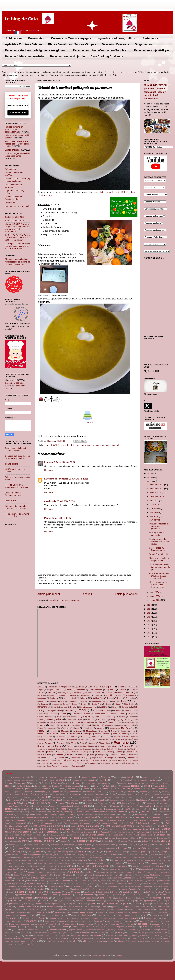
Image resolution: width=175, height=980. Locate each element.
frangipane (103, 848)
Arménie (123, 690)
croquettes (21, 815)
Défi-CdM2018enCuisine (33, 835)
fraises (38, 848)
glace (55, 854)
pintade (47, 904)
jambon (141, 863)
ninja (23, 889)
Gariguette (68, 852)
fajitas (21, 845)
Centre (85, 701)
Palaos (84, 737)
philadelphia (14, 904)
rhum (33, 915)
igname (115, 860)
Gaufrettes (122, 852)
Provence (61, 743)
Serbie (50, 752)
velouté (49, 941)
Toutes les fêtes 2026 (15, 217)
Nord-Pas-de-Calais (56, 734)
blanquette (71, 789)
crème (56, 812)
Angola (40, 690)
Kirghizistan (124, 720)
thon (27, 935)
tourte (165, 936)
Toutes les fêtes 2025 (15, 221)
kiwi (90, 869)
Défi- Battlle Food (88, 817)
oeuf (160, 889)
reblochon (81, 912)
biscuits (48, 789)
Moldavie (41, 731)
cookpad (62, 809)
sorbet (42, 930)
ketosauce (23, 869)
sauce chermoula (86, 924)
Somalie (119, 752)
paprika (152, 895)
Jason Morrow (98, 955)
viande (72, 941)
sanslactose (50, 921)
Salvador (111, 749)
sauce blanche (40, 924)
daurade (160, 815)
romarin (119, 915)
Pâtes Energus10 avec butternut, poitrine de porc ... (159, 567)
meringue (104, 881)
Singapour (87, 752)
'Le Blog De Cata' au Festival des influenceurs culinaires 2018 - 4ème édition (18, 238)
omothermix (50, 501)
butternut (78, 794)
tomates (97, 935)
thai (166, 933)
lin (52, 875)
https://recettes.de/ (110, 192)
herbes (32, 860)
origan (93, 892)
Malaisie (131, 725)
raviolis (70, 912)
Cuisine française (51, 815)
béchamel (76, 786)
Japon (80, 719)
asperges (166, 780)
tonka (126, 936)
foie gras (148, 845)
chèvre (24, 803)
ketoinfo (135, 866)
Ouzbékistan (61, 737)
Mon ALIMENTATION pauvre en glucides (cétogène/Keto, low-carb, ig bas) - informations (18, 228)
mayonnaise (53, 881)
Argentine (111, 690)
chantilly (101, 800)
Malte (67, 728)
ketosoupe (90, 445)
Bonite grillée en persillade (156, 534)
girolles (47, 855)
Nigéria (40, 734)
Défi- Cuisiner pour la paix (85, 826)
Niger (133, 731)
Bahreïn (97, 693)
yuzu (9, 944)
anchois (164, 777)
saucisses (142, 924)
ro (73, 915)
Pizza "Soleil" (11, 501)
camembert (12, 797)
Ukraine (65, 760)
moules (146, 883)
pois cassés (158, 904)
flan (121, 845)
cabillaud (90, 794)
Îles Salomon (41, 863)
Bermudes (50, 695)
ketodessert (102, 866)
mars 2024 (155, 592)
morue (129, 884)
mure (70, 886)
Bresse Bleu (92, 792)
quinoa (12, 912)
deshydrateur (49, 838)
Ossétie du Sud (104, 892)
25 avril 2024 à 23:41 (66, 501)
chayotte (154, 800)
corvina (117, 809)
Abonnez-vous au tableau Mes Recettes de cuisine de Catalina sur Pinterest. (17, 262)
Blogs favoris (144, 44)
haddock (127, 857)
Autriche (52, 692)
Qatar (82, 743)
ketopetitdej (146, 866)
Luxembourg (76, 725)
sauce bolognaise (55, 924)
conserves (31, 809)
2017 (150, 629)
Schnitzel (31, 927)
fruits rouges (17, 852)
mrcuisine (52, 886)
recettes (101, 912)
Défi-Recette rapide (144, 835)
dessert (63, 838)
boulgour (42, 792)
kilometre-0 (50, 462)
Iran (124, 717)
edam (127, 838)
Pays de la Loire (56, 739)
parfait (17, 898)
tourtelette (9, 938)
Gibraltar (43, 714)
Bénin (120, 698)
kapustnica (37, 866)
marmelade (117, 878)
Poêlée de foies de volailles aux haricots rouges (159, 541)
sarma (109, 921)
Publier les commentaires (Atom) (65, 600)
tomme (111, 936)
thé (19, 936)
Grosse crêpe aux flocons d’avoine (157, 549)
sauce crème (102, 924)
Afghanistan (52, 687)
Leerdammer (51, 872)
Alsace (121, 687)
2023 (150, 605)
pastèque (69, 898)
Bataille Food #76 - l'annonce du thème (14, 494)
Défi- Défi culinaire (149, 826)
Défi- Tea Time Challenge (124, 832)
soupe (108, 445)
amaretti (146, 777)
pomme (136, 907)
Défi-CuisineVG (76, 835)
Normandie (75, 734)
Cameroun (42, 701)
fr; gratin (19, 848)
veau (24, 941)
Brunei (66, 698)
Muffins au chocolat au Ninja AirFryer (159, 559)
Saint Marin (60, 749)
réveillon (164, 912)
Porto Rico (30, 910)
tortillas (135, 936)
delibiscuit (36, 838)
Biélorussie (85, 695)
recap (91, 912)
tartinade (131, 933)
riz (66, 915)
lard (22, 872)
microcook (141, 881)
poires (147, 904)
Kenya (114, 720)
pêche (89, 901)
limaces (17, 875)
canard (44, 797)
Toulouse (145, 936)
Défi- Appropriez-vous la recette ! (35, 817)
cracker (25, 812)
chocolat (74, 803)
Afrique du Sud (67, 687)
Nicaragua (124, 731)
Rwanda (70, 746)
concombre (146, 806)
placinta (84, 904)
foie (137, 845)
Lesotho (80, 722)
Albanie (81, 687)
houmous (71, 860)
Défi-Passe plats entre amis (121, 835)
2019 (150, 621)
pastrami (79, 898)
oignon (12, 892)
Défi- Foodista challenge (62, 829)
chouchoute (151, 803)
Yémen (125, 760)
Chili (114, 701)
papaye (110, 895)
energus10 (37, 841)
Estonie (115, 707)
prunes (122, 909)
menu (85, 881)
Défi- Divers (165, 826)
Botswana (130, 695)
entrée (51, 841)
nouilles (134, 889)
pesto (140, 901)
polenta (115, 907)
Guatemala (76, 714)
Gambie (126, 711)
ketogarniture (121, 866)
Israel (49, 719)
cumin (96, 815)
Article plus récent (49, 594)
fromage (123, 848)
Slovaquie (98, 752)
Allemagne (106, 687)
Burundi (110, 698)
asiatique (154, 780)
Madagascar (110, 725)
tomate (86, 936)
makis (19, 878)
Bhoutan (61, 695)
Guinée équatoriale (118, 714)
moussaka (156, 883)
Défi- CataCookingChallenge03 (46, 820)
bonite (138, 789)
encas (7, 841)
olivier (41, 892)
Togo (86, 758)
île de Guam (65, 766)
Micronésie (114, 728)
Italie (58, 719)
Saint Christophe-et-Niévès (69, 918)
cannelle (86, 797)
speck (80, 930)
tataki (151, 933)
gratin (143, 854)
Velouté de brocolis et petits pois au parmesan (159, 526)
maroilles (139, 878)
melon (65, 881)
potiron (62, 909)
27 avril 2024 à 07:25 (61, 518)
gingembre (36, 854)
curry (129, 814)
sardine (99, 921)
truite (55, 938)
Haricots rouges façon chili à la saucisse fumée (18, 155)
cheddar (163, 800)
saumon (167, 924)
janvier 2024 (155, 600)
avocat (67, 783)
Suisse (48, 755)
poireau (136, 904)
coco (85, 806)
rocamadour (101, 915)
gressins (8, 857)
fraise (27, 848)
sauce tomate (128, 924)
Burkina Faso (98, 698)
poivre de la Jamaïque (72, 907)
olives (31, 892)
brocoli (49, 445)
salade (135, 918)
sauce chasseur (70, 924)
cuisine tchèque (85, 815)
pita (67, 904)
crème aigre (69, 812)
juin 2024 (154, 509)
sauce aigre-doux (156, 921)
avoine (78, 783)
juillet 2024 (155, 505)
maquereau (94, 878)
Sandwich (17, 921)
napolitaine (113, 886)
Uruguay (75, 760)
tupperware (74, 938)
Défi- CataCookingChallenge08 (45, 823)
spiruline (111, 930)
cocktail (77, 806)
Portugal (48, 743)
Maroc (76, 728)
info (70, 863)
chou (114, 803)
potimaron (51, 909)
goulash (105, 855)
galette (39, 852)
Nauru (114, 731)
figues (89, 845)
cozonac (8, 812)
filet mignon (100, 845)
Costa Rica (97, 704)
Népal (115, 734)
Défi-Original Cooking (94, 835)
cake (137, 794)
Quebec (92, 743)
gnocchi (66, 855)
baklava (165, 783)
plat (93, 903)
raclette (22, 912)
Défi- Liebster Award (112, 829)
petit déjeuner (151, 901)
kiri (58, 869)
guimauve (61, 857)
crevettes (145, 812)
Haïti (66, 717)
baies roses (155, 783)
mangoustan (70, 878)
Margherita (106, 878)
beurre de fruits (161, 786)
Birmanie (73, 695)
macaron (131, 875)
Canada (53, 701)
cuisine (39, 815)
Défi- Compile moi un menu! (48, 826)
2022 (150, 609)
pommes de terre (162, 907)
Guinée (87, 714)
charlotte (132, 800)
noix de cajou (63, 889)
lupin (97, 875)
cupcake (104, 815)
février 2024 (155, 596)
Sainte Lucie (99, 749)
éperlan (73, 841)
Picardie (96, 739)
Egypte (73, 707)
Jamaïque (70, 720)
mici (132, 881)
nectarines (139, 886)
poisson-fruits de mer (28, 906)
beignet (87, 786)
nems (147, 886)
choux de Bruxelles (13, 806)
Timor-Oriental (76, 758)
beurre (147, 786)
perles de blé (111, 901)
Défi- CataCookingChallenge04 (79, 820)
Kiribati (135, 720)
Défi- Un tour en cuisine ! (149, 832)
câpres (127, 797)
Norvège (87, 734)
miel (9, 883)
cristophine (166, 812)
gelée (143, 852)
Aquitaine (81, 690)
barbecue (48, 786)
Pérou (73, 743)
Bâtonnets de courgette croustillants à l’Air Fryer (16, 507)
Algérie (92, 687)
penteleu (99, 901)
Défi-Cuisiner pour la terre (57, 835)
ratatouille (59, 912)
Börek (146, 789)
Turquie (44, 760)
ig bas (94, 860)
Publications (14, 38)
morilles (111, 884)
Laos (71, 722)
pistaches (57, 904)
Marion (48, 518)
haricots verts (11, 860)
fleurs (130, 845)
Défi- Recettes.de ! (62, 445)
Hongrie (86, 716)
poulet (72, 909)
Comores (56, 704)
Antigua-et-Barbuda (55, 690)
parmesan (100, 445)
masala (8, 881)
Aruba (133, 690)
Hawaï (59, 717)
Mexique (100, 728)
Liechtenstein (130, 722)
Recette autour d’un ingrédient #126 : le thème (17, 486)
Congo (65, 704)
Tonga (94, 758)
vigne (105, 941)
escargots (124, 841)
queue (159, 910)
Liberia (111, 722)
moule (137, 883)
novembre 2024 (157, 489)
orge (86, 892)
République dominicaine (108, 746)
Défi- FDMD (41, 829)
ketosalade (10, 869)
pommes (146, 907)
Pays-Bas (73, 739)
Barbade (119, 693)
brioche (131, 792)
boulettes (30, 792)
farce (29, 845)
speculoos (90, 930)
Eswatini (125, 707)
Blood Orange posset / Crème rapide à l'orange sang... (159, 585)
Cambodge (130, 698)
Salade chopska (12, 150)
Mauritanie (88, 728)
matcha (32, 881)
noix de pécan (79, 889)
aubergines (21, 783)
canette (76, 797)
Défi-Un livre (24, 838)
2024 (150, 481)
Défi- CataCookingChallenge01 (148, 817)
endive (25, 841)
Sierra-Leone (74, 752)
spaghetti (72, 930)
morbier (102, 883)
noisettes (41, 889)
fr (72, 445)
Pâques (162, 895)
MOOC (92, 883)
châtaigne (143, 800)
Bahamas (88, 693)
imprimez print (88, 422)
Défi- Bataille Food (64, 817)
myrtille (79, 886)
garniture (80, 851)
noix (51, 889)
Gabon (117, 711)
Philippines (85, 739)
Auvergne (64, 692)
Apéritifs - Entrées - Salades (24, 44)
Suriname (59, 755)
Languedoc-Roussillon (58, 722)
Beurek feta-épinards (158, 554)
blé (80, 789)
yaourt (157, 941)
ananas (154, 777)
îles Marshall (78, 766)
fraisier (48, 848)
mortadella (120, 884)
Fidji (60, 711)
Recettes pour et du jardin (68, 56)
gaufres (110, 852)
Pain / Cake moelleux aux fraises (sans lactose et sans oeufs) (18, 144)
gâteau (95, 851)
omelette (58, 892)
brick (121, 792)
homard (40, 860)
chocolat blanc (91, 803)
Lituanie (53, 725)
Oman (123, 734)
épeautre (64, 841)
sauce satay (115, 924)
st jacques (131, 930)
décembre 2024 (157, 485)
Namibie (104, 731)
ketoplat (159, 866)
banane (8, 786)
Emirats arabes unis (88, 707)
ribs (48, 915)
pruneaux (112, 910)
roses (138, 915)
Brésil (74, 698)
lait (134, 869)
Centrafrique (74, 701)
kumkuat (126, 869)
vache (142, 938)
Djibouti (53, 707)
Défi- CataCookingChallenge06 (146, 820)
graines (114, 854)
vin (112, 941)
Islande (40, 720)
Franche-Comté (103, 711)
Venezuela (104, 760)
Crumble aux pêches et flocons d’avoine (15, 449)
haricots (162, 857)
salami (156, 918)
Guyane (40, 717)
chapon (122, 800)
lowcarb (89, 875)
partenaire (43, 898)
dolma (101, 838)
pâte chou (142, 898)
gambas (49, 852)
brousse (165, 792)
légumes (74, 872)
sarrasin (131, 921)
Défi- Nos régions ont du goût (136, 829)
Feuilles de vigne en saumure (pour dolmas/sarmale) (14, 129)
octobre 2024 (156, 493)
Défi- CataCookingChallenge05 (113, 820)
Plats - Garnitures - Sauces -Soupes (72, 44)
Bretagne (54, 698)
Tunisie (120, 758)
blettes (86, 789)
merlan (114, 881)
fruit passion (156, 848)
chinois (61, 803)
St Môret (144, 930)
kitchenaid (76, 869)
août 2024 (154, 501)
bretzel (113, 792)
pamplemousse (23, 895)
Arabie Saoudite (95, 690)
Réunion (126, 746)
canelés (67, 797)
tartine (142, 933)
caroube (157, 797)
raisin (47, 912)
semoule (54, 927)
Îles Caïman (116, 763)
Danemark (42, 707)
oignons (20, 892)
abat (7, 777)
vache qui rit (155, 938)
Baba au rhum (103, 783)
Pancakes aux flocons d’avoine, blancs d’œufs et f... (159, 576)
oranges (77, 892)
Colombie (44, 704)
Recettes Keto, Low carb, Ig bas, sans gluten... (36, 50)
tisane (66, 936)
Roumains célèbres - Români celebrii (14, 198)
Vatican (94, 760)
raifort (39, 912)
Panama (106, 737)
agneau (67, 777)
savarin (22, 927)
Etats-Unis (165, 841)
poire (125, 904)
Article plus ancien (126, 594)
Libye (119, 722)
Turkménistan (132, 758)
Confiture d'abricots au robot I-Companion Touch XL (18, 457)
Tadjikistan (113, 755)
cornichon (99, 809)
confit (165, 806)
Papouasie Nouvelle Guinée (124, 737)
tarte (120, 932)
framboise (58, 848)
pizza (74, 904)
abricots (26, 777)
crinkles (156, 812)
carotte (146, 797)
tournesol (155, 936)
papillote (119, 895)
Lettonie (90, 722)
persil (130, 901)
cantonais (108, 797)
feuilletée (55, 845)
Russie (58, 746)
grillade (18, 857)
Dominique (63, 707)
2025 (150, 477)
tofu (72, 936)
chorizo (104, 803)
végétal (116, 445)
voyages (133, 941)
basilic (57, 786)
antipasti (51, 780)
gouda (95, 854)
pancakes (66, 895)
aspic (11, 783)
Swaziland (82, 755)
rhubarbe (23, 915)
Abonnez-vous (18, 113)
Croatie (108, 704)
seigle (40, 927)
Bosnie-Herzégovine (113, 695)
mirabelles (31, 883)
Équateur (70, 763)
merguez (94, 881)
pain (148, 892)
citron (54, 806)
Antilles (70, 690)
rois (110, 915)
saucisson (156, 924)
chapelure (113, 800)
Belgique (129, 692)
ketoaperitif (84, 866)
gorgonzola (85, 854)
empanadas (163, 838)
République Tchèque (86, 746)
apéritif (61, 780)
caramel (136, 797)
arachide (103, 780)
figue (80, 845)
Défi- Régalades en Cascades (80, 832)
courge (149, 809)
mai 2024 (154, 512)
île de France (52, 766)
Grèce (64, 714)
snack (165, 927)
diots (86, 838)
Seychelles (62, 752)
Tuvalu (55, 760)
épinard (93, 841)
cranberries (35, 812)
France (82, 710)
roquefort (128, 915)
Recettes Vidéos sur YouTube (25, 56)
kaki (28, 866)
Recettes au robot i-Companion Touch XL (100, 50)
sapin (91, 921)
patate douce (91, 898)
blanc (59, 789)
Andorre (132, 687)
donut (120, 838)
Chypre (135, 701)
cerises (45, 800)
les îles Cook (57, 763)
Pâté (111, 898)
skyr (137, 927)
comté (135, 806)
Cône (158, 806)
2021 (150, 613)
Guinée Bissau (100, 714)
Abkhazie (41, 687)
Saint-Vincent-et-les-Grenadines (79, 749)
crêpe (133, 812)
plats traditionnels (110, 904)
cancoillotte (56, 797)
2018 (150, 625)
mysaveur (90, 886)
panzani (101, 895)
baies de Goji (143, 783)
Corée (84, 704)
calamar (147, 794)
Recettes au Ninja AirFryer (152, 50)
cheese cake (11, 803)
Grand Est (54, 714)
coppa (73, 809)
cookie (43, 809)
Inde (97, 716)
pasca (58, 898)
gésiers (8, 854)
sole (15, 930)
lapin (16, 872)
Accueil (87, 594)
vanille (165, 938)
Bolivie (96, 695)
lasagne (31, 872)
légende (62, 872)
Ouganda (48, 737)
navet (130, 886)
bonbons (127, 789)
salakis (148, 918)
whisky (142, 941)
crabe (17, 812)
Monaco (54, 731)
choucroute (163, 803)
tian (35, 936)
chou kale (125, 803)
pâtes (43, 901)
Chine (123, 701)
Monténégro (77, 731)
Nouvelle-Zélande (102, 734)
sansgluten (32, 921)
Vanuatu (85, 760)
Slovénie (109, 752)
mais (10, 878)
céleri (168, 797)
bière (28, 789)
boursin (64, 792)
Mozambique (91, 731)
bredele (73, 792)
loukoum (79, 875)
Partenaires (150, 38)
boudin (19, 792)
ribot (42, 915)
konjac (97, 869)
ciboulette (37, 806)
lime (24, 875)
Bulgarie (84, 698)
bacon (113, 783)
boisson (106, 789)
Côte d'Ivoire (129, 704)
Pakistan (74, 737)
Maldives (50, 728)
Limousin (41, 725)
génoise (152, 852)
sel (46, 927)
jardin (11, 866)
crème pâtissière (118, 812)
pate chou (132, 898)
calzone (156, 794)
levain (129, 872)
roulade (155, 915)
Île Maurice (92, 763)
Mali (59, 728)
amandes (130, 777)
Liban (100, 722)
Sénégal (101, 755)
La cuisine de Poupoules (56, 479)
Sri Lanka (120, 930)
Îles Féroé (128, 763)
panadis (37, 895)
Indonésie (108, 717)
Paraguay (41, 739)
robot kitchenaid (84, 915)
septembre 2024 (157, 497)
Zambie (135, 760)
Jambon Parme (155, 863)
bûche (25, 794)
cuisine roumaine (68, 815)
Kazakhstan (103, 720)
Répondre (49, 470)
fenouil (37, 845)
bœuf (95, 789)
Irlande (132, 717)
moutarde (13, 886)
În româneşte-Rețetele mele (17, 206)
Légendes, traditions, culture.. (117, 38)
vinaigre (122, 941)
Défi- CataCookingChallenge (116, 817)
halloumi (143, 857)
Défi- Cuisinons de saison (120, 826)
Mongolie (65, 731)
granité (135, 855)
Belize (40, 695)
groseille (27, 857)
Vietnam (115, 760)
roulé (163, 915)
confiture (9, 809)
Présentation (37, 38)
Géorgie (50, 717)
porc (11, 909)
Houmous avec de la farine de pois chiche (17, 515)
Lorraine (63, 725)
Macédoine (97, 725)
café (113, 794)
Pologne (125, 739)
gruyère (37, 857)
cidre (46, 806)
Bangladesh (108, 692)
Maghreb (121, 725)
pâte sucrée (33, 901)
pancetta (78, 895)
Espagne (103, 707)
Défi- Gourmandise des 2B (90, 829)
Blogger (119, 955)
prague (84, 910)
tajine (92, 933)
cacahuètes (101, 794)
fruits (167, 848)
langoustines (145, 869)
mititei (41, 884)
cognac (98, 806)
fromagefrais (140, 848)
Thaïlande (61, 758)
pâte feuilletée (155, 898)
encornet (15, 841)
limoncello (33, 875)
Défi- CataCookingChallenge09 (77, 823)
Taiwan (132, 755)
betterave (135, 786)
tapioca (111, 933)
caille (122, 794)
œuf (168, 889)
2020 (150, 617)
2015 (150, 637)
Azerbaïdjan (76, 692)
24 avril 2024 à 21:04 (65, 462)
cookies (53, 809)
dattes (151, 815)
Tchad (51, 758)
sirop (130, 927)
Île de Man (105, 763)
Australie (41, 692)
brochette (144, 792)
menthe (75, 881)
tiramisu (56, 936)
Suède (70, 755)
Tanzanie (41, 758)
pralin (91, 910)
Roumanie (121, 743)
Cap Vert (63, 701)
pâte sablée (18, 901)
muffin (61, 886)
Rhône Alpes (104, 743)
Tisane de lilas (11, 464)
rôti (145, 915)
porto (21, 910)
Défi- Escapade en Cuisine (20, 829)
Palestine (95, 737)
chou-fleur (137, 803)
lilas (9, 875)
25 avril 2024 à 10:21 (78, 479)
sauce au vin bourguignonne (21, 924)
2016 (150, 633)
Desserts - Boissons (115, 44)
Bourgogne (42, 698)
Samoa (120, 749)
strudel (155, 930)
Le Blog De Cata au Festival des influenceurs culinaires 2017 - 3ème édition (18, 246)
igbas (102, 860)
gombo (74, 855)
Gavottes (134, 852)
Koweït (43, 722)
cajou (129, 794)
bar (29, 786)
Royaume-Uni (44, 746)
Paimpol (140, 892)
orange (67, 892)
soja (7, 930)
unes (124, 938)
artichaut (136, 780)
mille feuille (19, 883)
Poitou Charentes (110, 739)
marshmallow (163, 878)
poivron (104, 907)
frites (113, 848)
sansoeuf (63, 921)
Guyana (132, 714)
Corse (75, 704)
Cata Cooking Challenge (107, 56)
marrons (149, 878)
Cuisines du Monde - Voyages (71, 38)
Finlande (69, 711)
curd (122, 815)
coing (106, 806)
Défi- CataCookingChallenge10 (110, 823)
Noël (31, 889)
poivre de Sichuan (90, 907)
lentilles (89, 872)
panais (46, 895)
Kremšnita (116, 869)
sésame (85, 927)
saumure (12, 927)
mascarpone (19, 881)
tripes (41, 938)
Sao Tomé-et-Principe (78, 921)
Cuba (118, 704)
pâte (102, 898)
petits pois (165, 901)
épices (82, 841)
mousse (167, 883)
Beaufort (66, 786)
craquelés (46, 812)
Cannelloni (98, 797)
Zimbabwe (45, 763)
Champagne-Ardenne (100, 701)
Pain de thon (155, 520)
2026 (150, 473)
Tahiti (123, 755)
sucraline (164, 930)
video (86, 941)
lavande (41, 872)
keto (69, 866)
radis (30, 912)
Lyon (87, 725)
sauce (142, 921)
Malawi (40, 728)
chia (34, 803)
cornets (90, 809)
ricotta (57, 915)
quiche (167, 909)
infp (76, 863)
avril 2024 (154, 516)
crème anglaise (83, 812)
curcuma (113, 815)
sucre (7, 933)
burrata (59, 794)
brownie (8, 794)
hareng (152, 857)
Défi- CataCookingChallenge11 (144, 823)
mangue (81, 878)
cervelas (56, 800)
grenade (164, 854)
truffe (47, 938)
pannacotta (88, 895)
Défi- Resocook (103, 832)
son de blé (33, 930)
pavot (53, 901)
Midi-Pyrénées (128, 728)
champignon (87, 800)
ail (75, 777)
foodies (160, 845)
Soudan (129, 752)
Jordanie (91, 720)
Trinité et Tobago (106, 758)
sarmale (120, 921)
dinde (77, 838)
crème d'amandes (100, 812)
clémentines (66, 806)
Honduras (75, 717)
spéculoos (101, 930)
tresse (18, 938)
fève (66, 845)
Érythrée (80, 763)
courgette (162, 809)
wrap (149, 941)
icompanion (79, 445)
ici (85, 436)
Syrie (92, 755)
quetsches (150, 909)
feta (44, 845)
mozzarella (38, 886)
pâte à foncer (120, 898)
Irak (117, 717)
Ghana (135, 711)
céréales (35, 800)
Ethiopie (51, 711)
